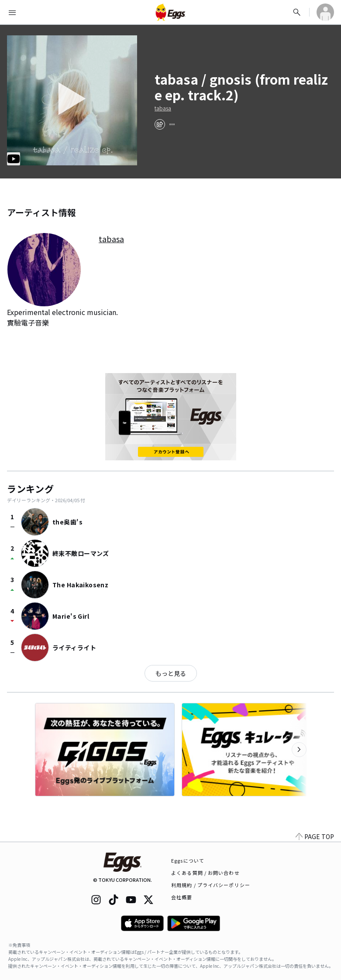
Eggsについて (188, 860)
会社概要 (182, 897)
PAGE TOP (315, 836)
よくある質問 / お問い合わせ (205, 873)
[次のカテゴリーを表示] (299, 750)
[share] (160, 124)
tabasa (163, 108)
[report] (172, 124)
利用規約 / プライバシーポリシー (211, 885)
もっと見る (171, 673)
